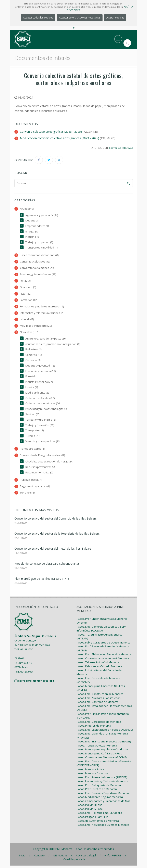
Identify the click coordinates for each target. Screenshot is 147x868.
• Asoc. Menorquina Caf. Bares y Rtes (99, 756)
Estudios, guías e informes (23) (38, 275)
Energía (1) (32, 231)
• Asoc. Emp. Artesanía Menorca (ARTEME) (102, 780)
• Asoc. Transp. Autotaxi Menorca (97, 748)
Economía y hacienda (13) (41, 372)
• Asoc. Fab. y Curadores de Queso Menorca (104, 645)
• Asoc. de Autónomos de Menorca (98, 823)
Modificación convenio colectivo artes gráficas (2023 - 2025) (59, 138)
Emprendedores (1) (37, 226)
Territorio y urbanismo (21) (41, 422)
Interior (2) (32, 389)
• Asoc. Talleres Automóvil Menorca (98, 665)
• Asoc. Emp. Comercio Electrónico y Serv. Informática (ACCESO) (101, 631)
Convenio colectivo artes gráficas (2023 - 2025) (51, 132)
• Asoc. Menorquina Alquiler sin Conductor (102, 752)
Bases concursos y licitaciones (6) (40, 255)
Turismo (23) (33, 438)
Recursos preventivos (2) (40, 469)
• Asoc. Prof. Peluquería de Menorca (99, 788)
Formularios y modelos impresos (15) (42, 307)
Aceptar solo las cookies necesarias (80, 18)
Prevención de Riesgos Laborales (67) (43, 457)
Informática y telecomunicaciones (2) (42, 314)
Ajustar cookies (115, 18)
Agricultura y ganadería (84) (42, 215)
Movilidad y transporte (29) (36, 327)
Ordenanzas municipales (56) (43, 405)
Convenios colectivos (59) (35, 262)
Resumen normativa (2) (39, 475)
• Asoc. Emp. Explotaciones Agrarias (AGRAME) (105, 732)
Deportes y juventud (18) (40, 367)
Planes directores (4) (32, 451)
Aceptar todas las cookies (38, 18)
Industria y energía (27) (39, 383)
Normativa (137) (29, 333)
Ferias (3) (25, 281)
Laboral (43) (27, 320)
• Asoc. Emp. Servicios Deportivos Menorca (103, 795)
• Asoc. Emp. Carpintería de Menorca (99, 724)
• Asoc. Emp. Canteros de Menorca (98, 704)
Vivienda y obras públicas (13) (43, 443)
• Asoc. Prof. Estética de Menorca (97, 791)
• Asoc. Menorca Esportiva (92, 776)
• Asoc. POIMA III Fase (89, 807)
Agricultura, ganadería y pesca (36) (46, 340)
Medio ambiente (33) (38, 394)
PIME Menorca (64, 851)
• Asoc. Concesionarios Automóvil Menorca (103, 661)
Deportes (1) (33, 221)
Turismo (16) (27, 495)
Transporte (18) (35, 432)
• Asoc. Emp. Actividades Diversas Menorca (103, 827)
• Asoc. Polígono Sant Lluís (92, 819)
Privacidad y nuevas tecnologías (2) (46, 411)
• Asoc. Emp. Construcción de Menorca (100, 696)
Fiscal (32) (26, 294)
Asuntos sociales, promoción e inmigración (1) (53, 345)
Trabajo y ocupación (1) (39, 242)
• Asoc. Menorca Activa (90, 772)
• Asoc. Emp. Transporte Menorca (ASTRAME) (104, 744)
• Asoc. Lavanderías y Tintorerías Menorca (102, 783)
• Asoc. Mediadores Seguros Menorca (100, 799)
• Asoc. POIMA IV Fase (90, 811)
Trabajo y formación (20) (40, 427)
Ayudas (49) (27, 209)
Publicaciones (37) (31, 482)
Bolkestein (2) (34, 350)
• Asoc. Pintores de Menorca (94, 728)
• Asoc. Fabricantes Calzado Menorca (99, 669)
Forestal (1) (32, 378)
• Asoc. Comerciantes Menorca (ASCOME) (102, 760)
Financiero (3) (28, 288)
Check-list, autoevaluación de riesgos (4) (50, 464)
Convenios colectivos (121, 148)
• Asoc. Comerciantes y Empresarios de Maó (104, 803)
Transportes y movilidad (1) (42, 248)
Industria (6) (32, 237)
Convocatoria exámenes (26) (37, 268)
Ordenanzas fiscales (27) (40, 400)
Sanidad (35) (33, 416)
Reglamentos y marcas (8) (35, 489)
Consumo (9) (33, 361)
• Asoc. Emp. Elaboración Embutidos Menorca (104, 657)
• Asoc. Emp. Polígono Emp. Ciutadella (99, 815)
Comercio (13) (34, 356)
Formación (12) (29, 301)
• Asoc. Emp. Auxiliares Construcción (99, 700)
